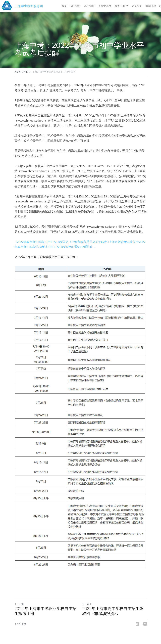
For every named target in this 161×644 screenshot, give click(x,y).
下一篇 (87, 604)
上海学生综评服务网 (29, 6)
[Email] (145, 624)
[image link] (7, 5)
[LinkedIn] (137, 624)
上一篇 (19, 604)
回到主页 (20, 624)
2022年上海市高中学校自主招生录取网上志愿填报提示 (113, 611)
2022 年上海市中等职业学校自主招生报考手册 (45, 611)
